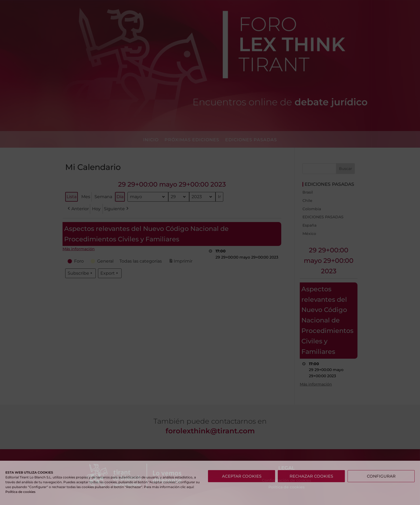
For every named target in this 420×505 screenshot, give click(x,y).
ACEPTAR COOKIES (242, 476)
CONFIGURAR (381, 476)
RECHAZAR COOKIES (311, 476)
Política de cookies (20, 492)
